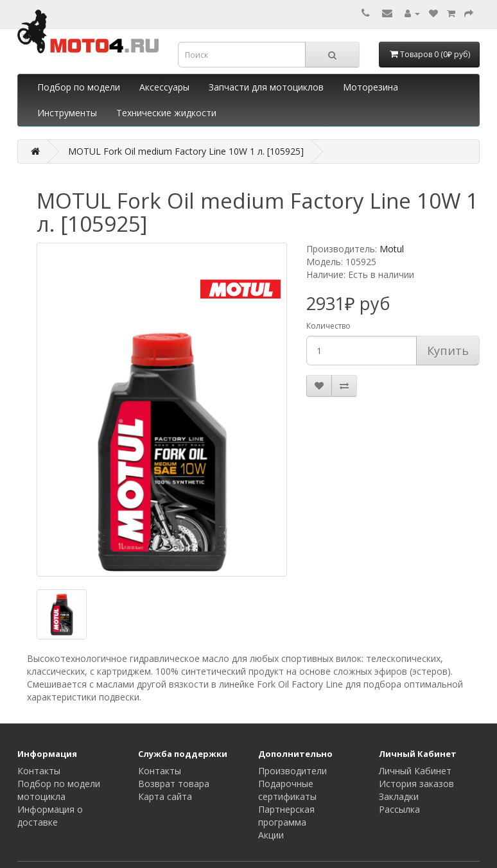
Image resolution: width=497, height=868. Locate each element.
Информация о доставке (50, 816)
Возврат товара (174, 784)
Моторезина (371, 87)
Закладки (399, 796)
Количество (328, 326)
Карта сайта (165, 796)
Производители (292, 771)
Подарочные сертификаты (287, 790)
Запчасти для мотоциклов (266, 87)
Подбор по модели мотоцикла (59, 790)
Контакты (39, 771)
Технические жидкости (166, 113)
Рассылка (399, 809)
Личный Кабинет (415, 771)
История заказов (416, 784)
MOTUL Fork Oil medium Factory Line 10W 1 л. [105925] (186, 151)
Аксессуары (164, 87)
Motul (392, 249)
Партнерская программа (286, 816)
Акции (271, 835)
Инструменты (67, 113)
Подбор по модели (79, 87)
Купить (448, 351)
